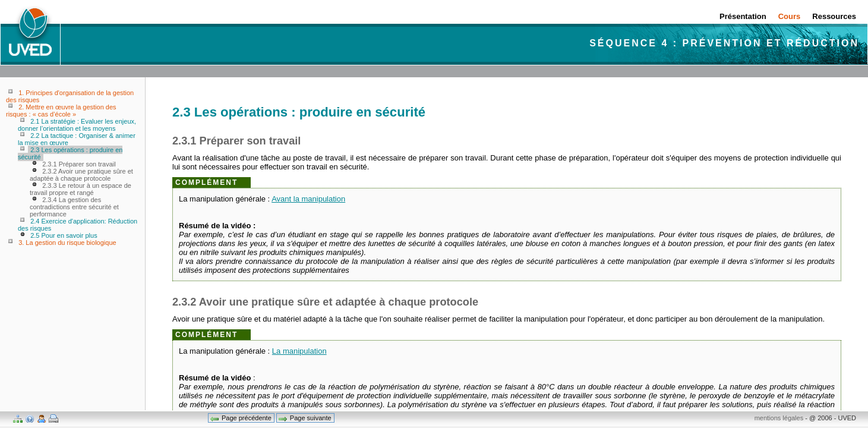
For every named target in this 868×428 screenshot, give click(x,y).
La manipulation (299, 351)
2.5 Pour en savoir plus (64, 235)
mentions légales (779, 418)
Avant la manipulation (308, 199)
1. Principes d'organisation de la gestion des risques (70, 96)
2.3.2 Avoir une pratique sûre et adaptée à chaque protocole (81, 175)
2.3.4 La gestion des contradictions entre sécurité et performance (74, 207)
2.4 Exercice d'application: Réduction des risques (78, 225)
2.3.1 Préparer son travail (79, 164)
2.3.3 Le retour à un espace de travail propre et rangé (81, 189)
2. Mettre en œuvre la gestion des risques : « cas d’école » (61, 111)
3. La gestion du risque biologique (67, 243)
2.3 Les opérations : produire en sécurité (70, 153)
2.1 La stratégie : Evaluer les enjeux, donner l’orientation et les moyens (77, 125)
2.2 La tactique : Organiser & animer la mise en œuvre (77, 139)
